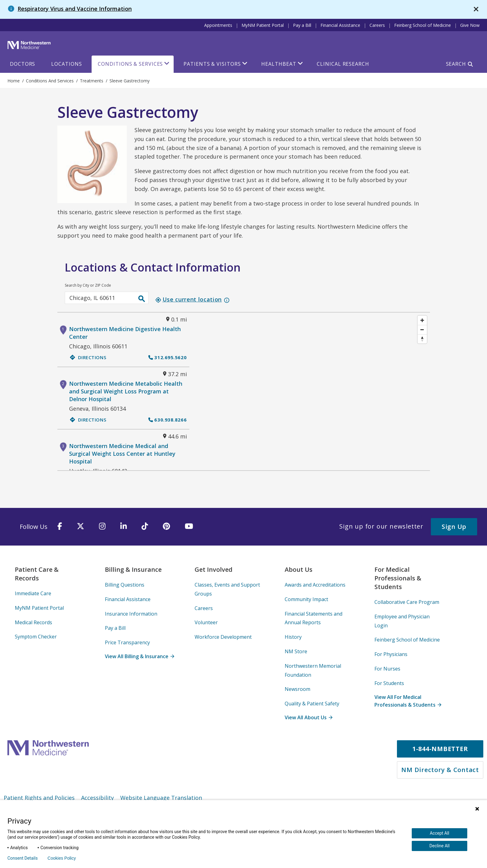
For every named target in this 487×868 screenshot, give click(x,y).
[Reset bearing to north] (422, 339)
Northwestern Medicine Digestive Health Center (125, 333)
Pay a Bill (302, 25)
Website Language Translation (161, 798)
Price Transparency (127, 642)
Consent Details (23, 858)
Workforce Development (223, 637)
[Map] (310, 391)
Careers (377, 25)
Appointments (218, 25)
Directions (88, 357)
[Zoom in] (422, 320)
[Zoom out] (422, 330)
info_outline (227, 300)
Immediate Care (33, 593)
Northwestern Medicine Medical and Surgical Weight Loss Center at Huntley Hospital (122, 454)
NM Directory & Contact (440, 770)
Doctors (23, 64)
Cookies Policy (62, 858)
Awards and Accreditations (315, 585)
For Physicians (391, 654)
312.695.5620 (167, 357)
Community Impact (306, 599)
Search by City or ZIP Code (88, 285)
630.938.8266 (167, 420)
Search (456, 64)
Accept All (439, 833)
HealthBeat (279, 64)
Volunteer (206, 622)
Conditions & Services (130, 64)
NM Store (296, 651)
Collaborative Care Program (407, 602)
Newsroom (297, 689)
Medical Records (33, 622)
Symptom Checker (36, 637)
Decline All (439, 846)
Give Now (470, 25)
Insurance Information (131, 614)
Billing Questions (125, 585)
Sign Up (454, 527)
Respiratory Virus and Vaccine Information (75, 9)
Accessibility (97, 798)
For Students (389, 683)
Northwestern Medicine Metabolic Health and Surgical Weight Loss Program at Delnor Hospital (126, 391)
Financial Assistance (340, 25)
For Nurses (387, 669)
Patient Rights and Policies (39, 798)
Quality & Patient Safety (312, 704)
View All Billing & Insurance (139, 656)
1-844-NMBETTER (440, 749)
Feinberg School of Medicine (423, 25)
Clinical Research (343, 64)
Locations (66, 64)
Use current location (189, 299)
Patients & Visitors (212, 64)
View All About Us (308, 717)
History (293, 637)
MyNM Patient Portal (263, 25)
